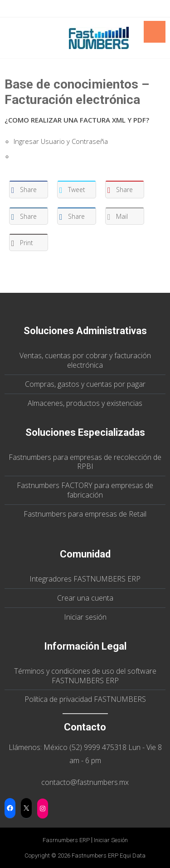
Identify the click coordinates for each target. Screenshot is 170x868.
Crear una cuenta (85, 598)
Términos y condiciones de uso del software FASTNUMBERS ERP (85, 676)
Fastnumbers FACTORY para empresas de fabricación (85, 490)
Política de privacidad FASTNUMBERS (85, 699)
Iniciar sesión (85, 617)
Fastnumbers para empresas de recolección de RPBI (85, 462)
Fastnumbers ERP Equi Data (109, 856)
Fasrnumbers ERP (66, 840)
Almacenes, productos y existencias (85, 403)
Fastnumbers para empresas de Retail (85, 514)
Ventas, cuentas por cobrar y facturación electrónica (85, 360)
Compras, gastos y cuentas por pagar (85, 384)
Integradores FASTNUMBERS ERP (85, 579)
